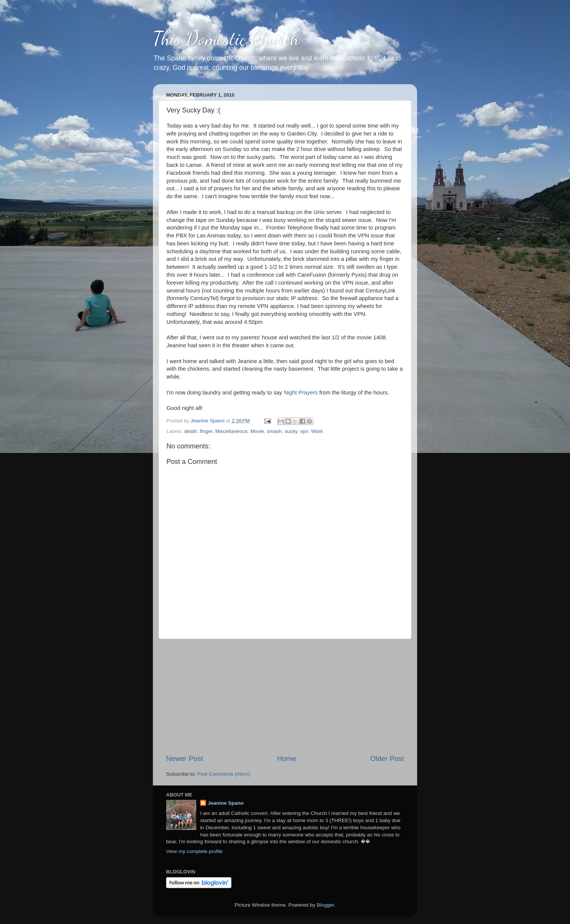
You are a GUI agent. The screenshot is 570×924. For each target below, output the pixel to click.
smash (274, 431)
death (191, 431)
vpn (304, 431)
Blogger (325, 905)
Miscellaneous (231, 431)
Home (287, 758)
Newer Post (185, 758)
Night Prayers (301, 393)
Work (317, 431)
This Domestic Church (226, 38)
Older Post (387, 758)
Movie (257, 431)
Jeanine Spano (226, 803)
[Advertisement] (285, 696)
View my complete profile (194, 851)
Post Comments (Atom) (224, 774)
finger (206, 431)
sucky (291, 431)
